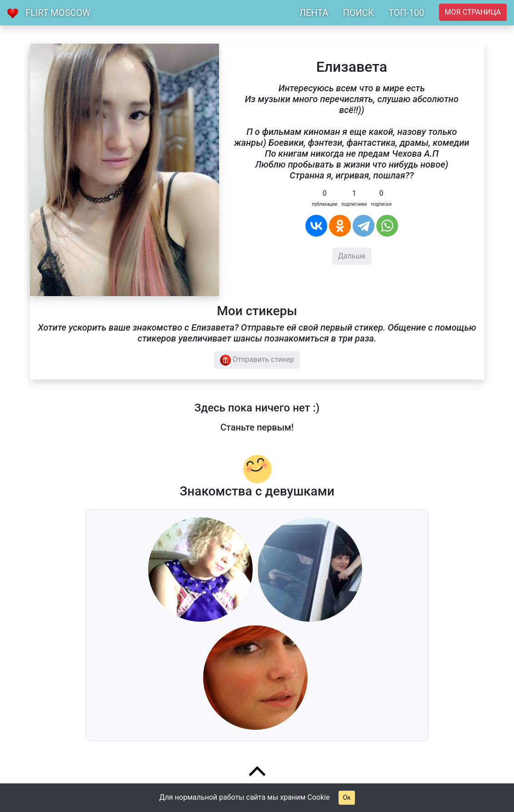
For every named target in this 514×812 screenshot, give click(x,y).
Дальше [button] (352, 256)
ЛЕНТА (314, 13)
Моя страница (473, 12)
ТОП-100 (407, 13)
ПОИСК (358, 13)
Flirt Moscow (58, 13)
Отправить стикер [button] (257, 360)
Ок (347, 797)
